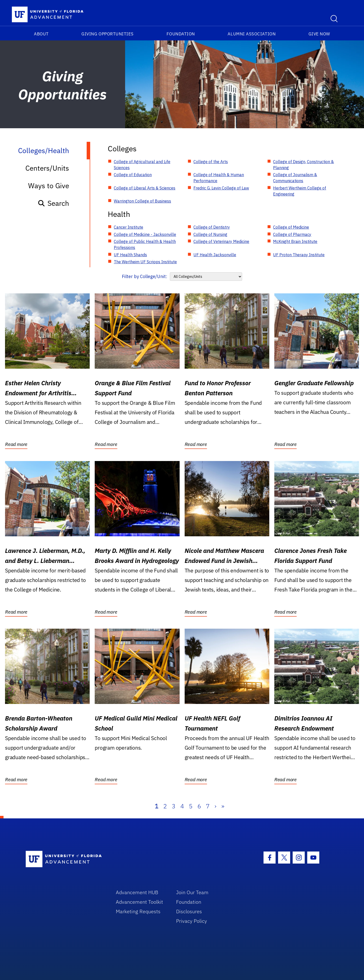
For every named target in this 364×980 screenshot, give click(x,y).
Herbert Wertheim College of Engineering (300, 191)
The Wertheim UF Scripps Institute (145, 262)
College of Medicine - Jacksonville (145, 234)
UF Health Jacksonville (215, 255)
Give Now (319, 34)
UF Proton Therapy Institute (299, 255)
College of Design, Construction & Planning (303, 165)
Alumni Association (252, 34)
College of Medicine (291, 227)
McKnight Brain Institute (295, 241)
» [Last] (223, 806)
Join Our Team (192, 892)
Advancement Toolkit (139, 902)
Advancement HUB (137, 892)
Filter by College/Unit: (145, 276)
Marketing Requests (138, 911)
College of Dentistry (212, 227)
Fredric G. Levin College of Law (221, 188)
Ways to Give (49, 186)
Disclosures (189, 911)
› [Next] (215, 806)
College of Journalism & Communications (295, 178)
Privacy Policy (192, 921)
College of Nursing (210, 234)
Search (53, 203)
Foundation (181, 34)
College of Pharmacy (292, 234)
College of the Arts (211, 162)
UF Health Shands (130, 255)
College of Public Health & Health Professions (145, 244)
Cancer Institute (128, 227)
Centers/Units (47, 168)
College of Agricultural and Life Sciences (142, 165)
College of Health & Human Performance (219, 178)
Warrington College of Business (142, 201)
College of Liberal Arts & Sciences (145, 188)
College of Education (133, 175)
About (41, 34)
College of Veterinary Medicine (221, 241)
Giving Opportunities (108, 34)
